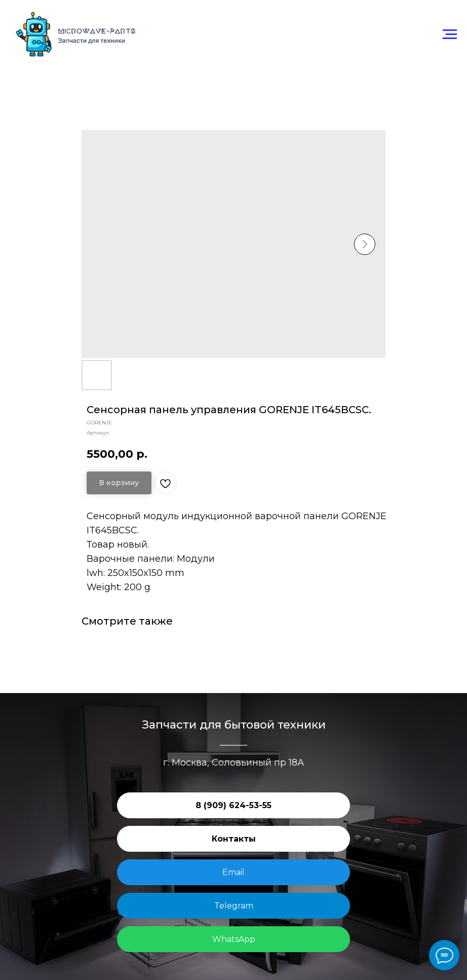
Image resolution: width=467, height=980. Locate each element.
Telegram (234, 906)
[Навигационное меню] (450, 34)
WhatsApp (234, 939)
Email (233, 872)
